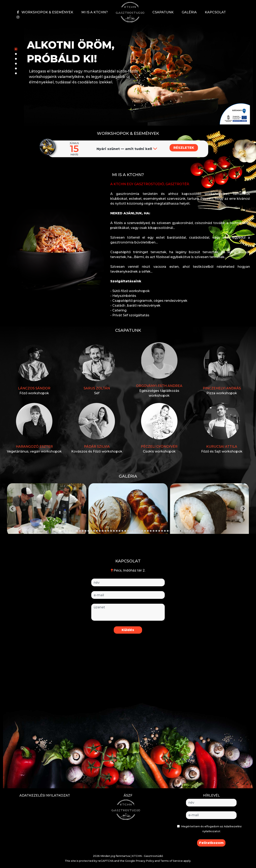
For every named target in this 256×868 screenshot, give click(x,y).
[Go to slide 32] (148, 531)
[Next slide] (243, 509)
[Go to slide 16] (103, 531)
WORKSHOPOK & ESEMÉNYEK (47, 12)
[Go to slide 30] (142, 531)
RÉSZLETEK (184, 148)
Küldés (128, 630)
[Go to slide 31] (145, 531)
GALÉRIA (189, 12)
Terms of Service (172, 861)
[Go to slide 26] (131, 531)
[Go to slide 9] (83, 531)
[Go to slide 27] (134, 531)
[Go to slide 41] (173, 531)
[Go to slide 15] (100, 531)
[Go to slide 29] (139, 531)
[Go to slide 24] (125, 531)
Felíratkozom (211, 843)
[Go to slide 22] (120, 531)
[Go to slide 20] (114, 531)
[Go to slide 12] (91, 531)
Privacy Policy (145, 861)
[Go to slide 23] (122, 531)
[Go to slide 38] (165, 531)
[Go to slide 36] (159, 531)
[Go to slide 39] (168, 531)
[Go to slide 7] (77, 531)
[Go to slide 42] (176, 531)
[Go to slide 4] (69, 531)
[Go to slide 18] (108, 531)
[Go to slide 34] (154, 531)
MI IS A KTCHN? (95, 12)
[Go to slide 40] (171, 531)
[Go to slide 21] (117, 531)
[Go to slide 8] (80, 531)
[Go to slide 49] (196, 531)
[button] (235, 114)
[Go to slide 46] (188, 531)
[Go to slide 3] (66, 531)
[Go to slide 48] (193, 531)
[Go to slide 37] (162, 531)
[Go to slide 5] (71, 531)
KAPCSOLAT (215, 12)
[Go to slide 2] (63, 531)
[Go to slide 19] (111, 531)
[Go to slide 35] (156, 531)
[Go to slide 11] (88, 531)
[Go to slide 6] (74, 531)
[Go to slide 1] (60, 531)
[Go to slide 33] (151, 531)
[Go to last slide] (13, 509)
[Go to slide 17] (105, 531)
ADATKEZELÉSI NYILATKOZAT (45, 795)
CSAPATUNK (163, 12)
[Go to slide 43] (179, 531)
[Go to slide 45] (185, 531)
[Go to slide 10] (86, 531)
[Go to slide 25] (128, 531)
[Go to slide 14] (97, 531)
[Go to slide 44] (182, 531)
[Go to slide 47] (190, 531)
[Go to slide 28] (137, 531)
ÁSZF (128, 795)
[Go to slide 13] (94, 531)
